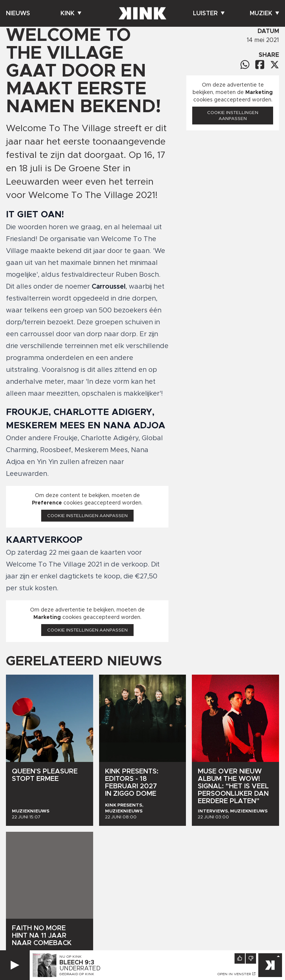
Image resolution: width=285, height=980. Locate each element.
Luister (209, 13)
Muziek (264, 13)
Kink (71, 13)
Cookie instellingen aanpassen (87, 516)
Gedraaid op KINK (77, 974)
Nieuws (18, 13)
